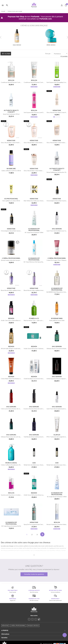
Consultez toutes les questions (34, 574)
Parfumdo (35, 17)
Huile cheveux (17, 45)
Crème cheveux (51, 45)
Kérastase (5, 626)
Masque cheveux (33, 626)
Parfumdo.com (46, 19)
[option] (34, 1)
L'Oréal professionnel (18, 626)
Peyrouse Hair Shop (16, 17)
